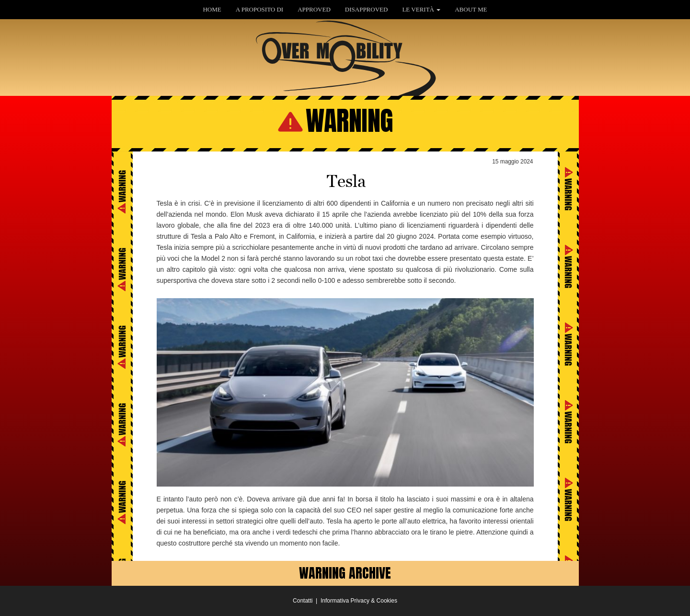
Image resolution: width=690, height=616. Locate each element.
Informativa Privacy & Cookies (359, 601)
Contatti (303, 601)
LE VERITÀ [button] (421, 9)
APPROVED (314, 9)
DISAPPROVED (367, 9)
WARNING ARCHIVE (345, 573)
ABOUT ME (471, 9)
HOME (212, 9)
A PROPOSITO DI (259, 9)
